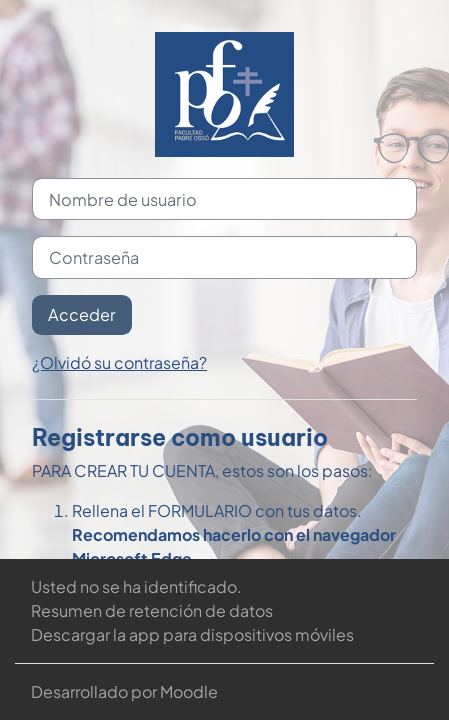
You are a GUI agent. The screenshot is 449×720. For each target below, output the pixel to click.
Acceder (82, 314)
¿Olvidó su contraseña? (119, 362)
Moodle (189, 691)
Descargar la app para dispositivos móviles (192, 634)
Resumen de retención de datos (152, 610)
